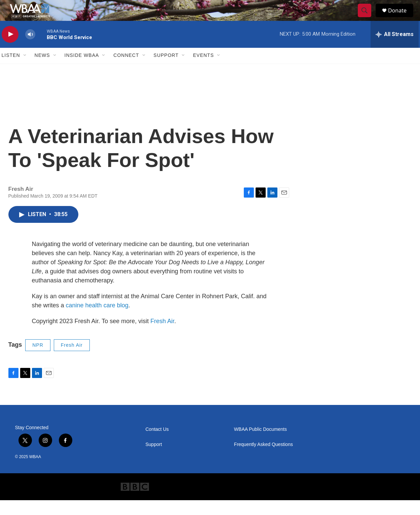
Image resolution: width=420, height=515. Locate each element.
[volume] (30, 49)
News (42, 70)
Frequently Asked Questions (263, 459)
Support (166, 70)
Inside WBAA (82, 70)
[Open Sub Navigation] (25, 70)
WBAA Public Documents (260, 444)
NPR (38, 359)
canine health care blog (97, 320)
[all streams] (395, 49)
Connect (126, 70)
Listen (11, 70)
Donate (402, 18)
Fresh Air (162, 336)
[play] (10, 49)
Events (203, 70)
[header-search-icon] (368, 18)
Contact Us (157, 444)
